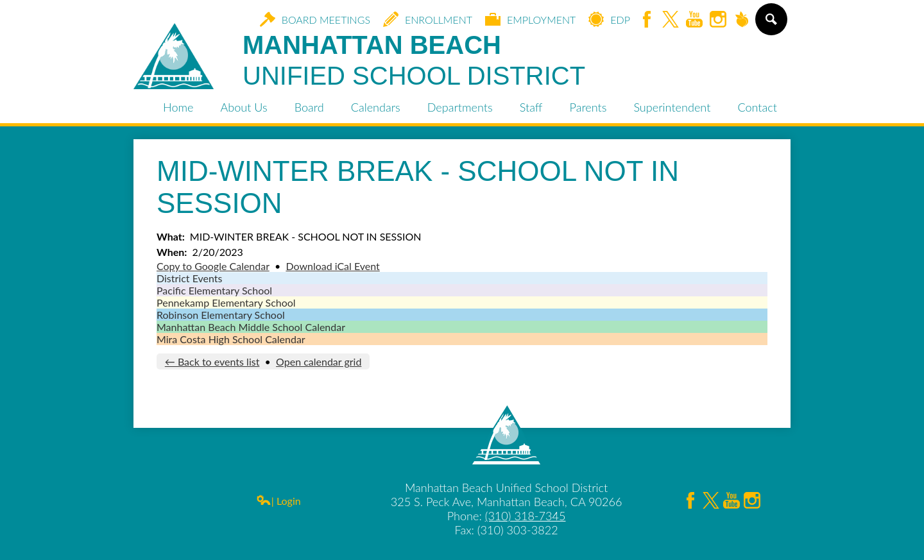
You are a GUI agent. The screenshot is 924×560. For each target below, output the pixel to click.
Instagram (718, 20)
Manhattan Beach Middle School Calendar (251, 327)
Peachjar (742, 20)
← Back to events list (212, 361)
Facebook (647, 20)
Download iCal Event (332, 266)
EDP (609, 19)
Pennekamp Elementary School (226, 302)
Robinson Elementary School (221, 315)
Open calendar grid (319, 361)
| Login (278, 501)
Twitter (671, 20)
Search (770, 24)
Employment (530, 19)
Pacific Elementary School (214, 290)
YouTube (694, 20)
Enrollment (428, 19)
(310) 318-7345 (526, 516)
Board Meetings (315, 19)
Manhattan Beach (414, 61)
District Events (189, 278)
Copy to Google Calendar (213, 266)
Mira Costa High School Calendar (231, 339)
